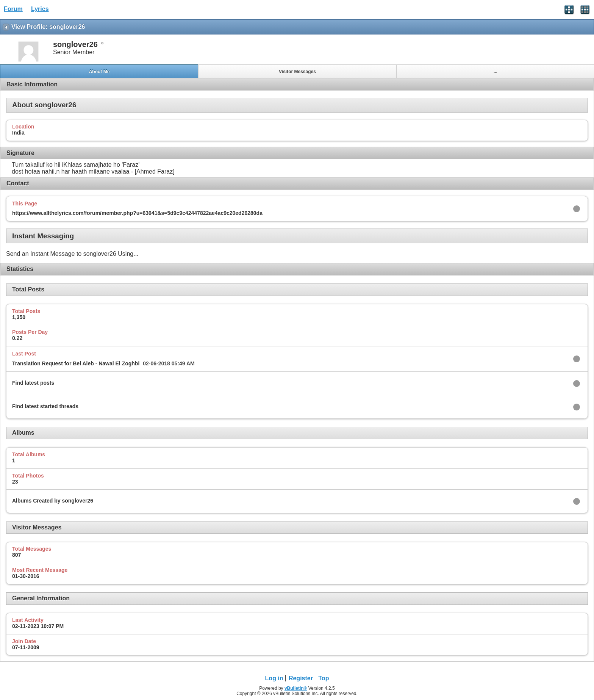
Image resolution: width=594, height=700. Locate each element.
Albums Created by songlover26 (53, 501)
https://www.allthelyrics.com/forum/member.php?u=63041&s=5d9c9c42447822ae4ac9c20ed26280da (137, 213)
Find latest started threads (45, 406)
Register (301, 678)
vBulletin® (296, 688)
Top (324, 678)
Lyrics (40, 9)
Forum (13, 9)
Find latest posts (33, 383)
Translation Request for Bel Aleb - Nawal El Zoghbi (76, 363)
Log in (274, 678)
